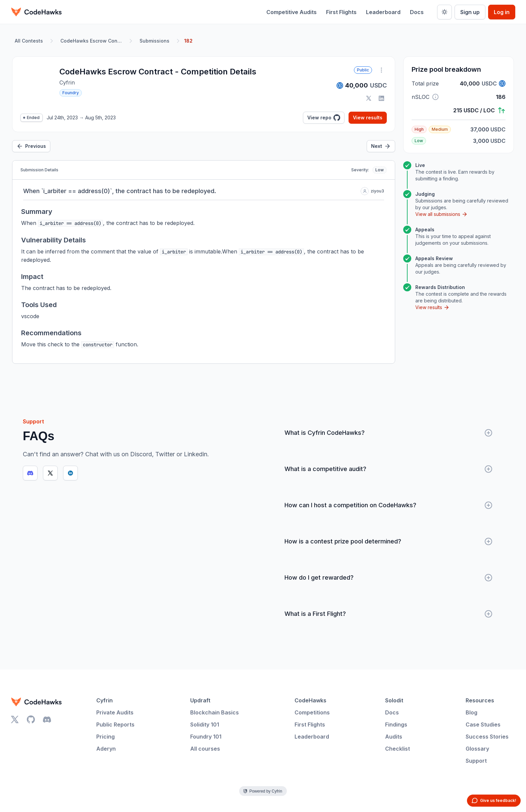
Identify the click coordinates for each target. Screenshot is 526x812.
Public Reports (115, 724)
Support (476, 761)
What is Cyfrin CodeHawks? (388, 433)
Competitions (312, 712)
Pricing (106, 737)
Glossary (477, 749)
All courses (205, 749)
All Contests (29, 41)
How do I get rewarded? (388, 578)
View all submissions (441, 214)
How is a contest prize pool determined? (388, 541)
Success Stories (487, 737)
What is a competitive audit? (388, 469)
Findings (396, 724)
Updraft (200, 700)
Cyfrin (104, 700)
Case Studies (483, 724)
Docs (417, 12)
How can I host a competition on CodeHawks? (388, 505)
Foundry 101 (206, 737)
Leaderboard (383, 12)
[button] (435, 97)
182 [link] (188, 41)
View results (368, 118)
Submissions (154, 41)
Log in (502, 12)
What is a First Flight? (388, 614)
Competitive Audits (292, 12)
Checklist (398, 749)
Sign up (470, 12)
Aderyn (106, 749)
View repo (324, 118)
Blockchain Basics (215, 712)
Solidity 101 (205, 724)
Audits (394, 737)
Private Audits (115, 712)
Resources (480, 700)
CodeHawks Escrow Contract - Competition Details (93, 41)
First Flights (341, 12)
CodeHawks (310, 700)
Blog (471, 712)
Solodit (394, 700)
